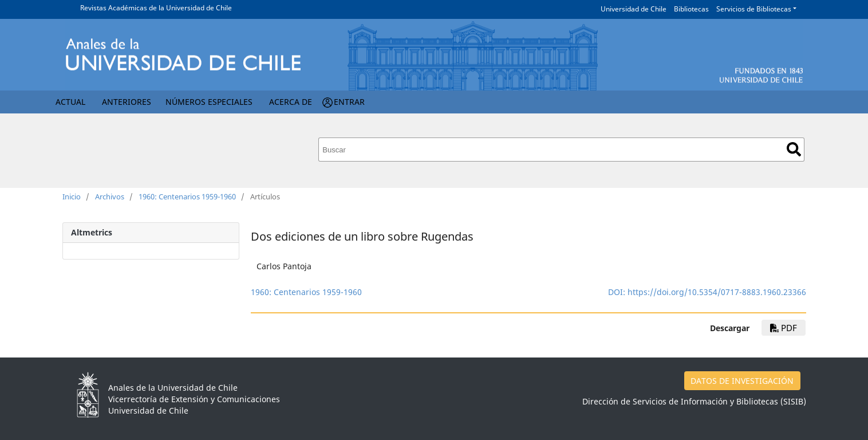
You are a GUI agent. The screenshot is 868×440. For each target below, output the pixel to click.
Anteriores (127, 102)
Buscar (794, 149)
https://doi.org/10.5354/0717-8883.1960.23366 (717, 292)
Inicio (72, 197)
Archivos (110, 197)
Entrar (349, 102)
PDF (784, 328)
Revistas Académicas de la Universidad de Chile (156, 8)
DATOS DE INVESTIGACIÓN (742, 381)
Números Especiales (209, 102)
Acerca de (291, 102)
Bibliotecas (691, 9)
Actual (70, 102)
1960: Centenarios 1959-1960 (187, 197)
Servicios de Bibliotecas (754, 9)
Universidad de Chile (634, 9)
